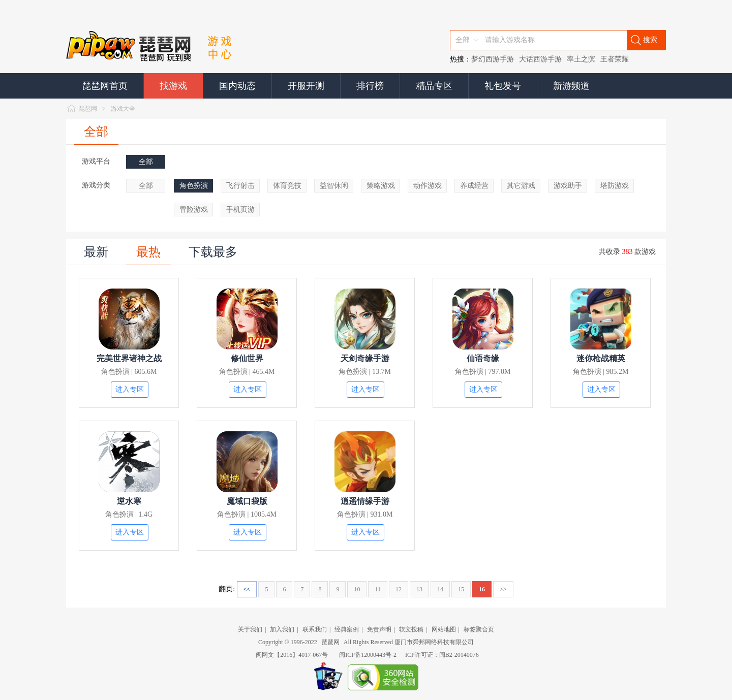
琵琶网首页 (105, 86)
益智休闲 (334, 186)
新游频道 (571, 86)
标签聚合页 (479, 629)
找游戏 (173, 86)
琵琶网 (88, 109)
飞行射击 (240, 186)
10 (357, 589)
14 (440, 589)
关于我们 (250, 629)
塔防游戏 (615, 186)
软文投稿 (411, 629)
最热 (148, 252)
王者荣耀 (615, 59)
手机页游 (240, 210)
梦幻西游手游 (493, 59)
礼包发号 (503, 86)
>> (503, 589)
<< (247, 589)
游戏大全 (123, 109)
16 (482, 589)
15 (461, 589)
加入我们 (282, 629)
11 (378, 589)
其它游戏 (521, 186)
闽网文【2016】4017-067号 (292, 655)
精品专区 (434, 86)
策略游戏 (381, 186)
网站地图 (444, 629)
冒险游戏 (194, 210)
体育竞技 (287, 186)
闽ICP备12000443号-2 (368, 655)
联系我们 (315, 629)
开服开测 (306, 86)
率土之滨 (581, 59)
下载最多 (213, 252)
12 (399, 589)
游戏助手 (568, 186)
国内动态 (237, 86)
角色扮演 (194, 186)
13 (419, 589)
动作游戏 (428, 186)
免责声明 (379, 629)
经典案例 (347, 629)
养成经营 (474, 186)
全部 (96, 132)
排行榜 (370, 86)
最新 (96, 252)
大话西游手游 (540, 59)
